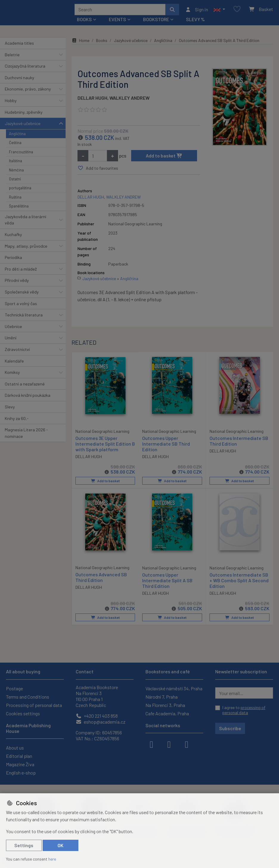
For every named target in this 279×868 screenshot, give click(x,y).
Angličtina (17, 136)
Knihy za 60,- (17, 420)
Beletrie (12, 57)
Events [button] (117, 21)
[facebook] (151, 744)
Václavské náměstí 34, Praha (174, 688)
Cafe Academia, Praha (167, 713)
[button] (219, 10)
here (52, 859)
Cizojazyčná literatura (25, 68)
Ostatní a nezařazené (25, 386)
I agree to (244, 710)
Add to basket (164, 158)
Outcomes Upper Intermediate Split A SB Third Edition (167, 582)
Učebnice (13, 328)
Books (102, 42)
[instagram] (169, 744)
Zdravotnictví (17, 351)
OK (61, 845)
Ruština (15, 199)
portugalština (20, 190)
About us (15, 748)
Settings (24, 845)
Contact (85, 672)
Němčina (16, 172)
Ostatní (15, 181)
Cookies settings (23, 713)
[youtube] (187, 744)
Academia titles (19, 45)
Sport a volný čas (21, 306)
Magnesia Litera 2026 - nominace (26, 435)
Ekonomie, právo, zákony (28, 91)
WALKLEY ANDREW (130, 100)
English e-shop (21, 773)
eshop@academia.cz (101, 722)
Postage (14, 688)
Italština (15, 163)
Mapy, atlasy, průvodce (26, 248)
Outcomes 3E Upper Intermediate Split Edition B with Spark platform (103, 445)
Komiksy (12, 374)
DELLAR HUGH (92, 100)
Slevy (10, 409)
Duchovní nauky (20, 80)
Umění (11, 340)
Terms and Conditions (28, 697)
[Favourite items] (237, 11)
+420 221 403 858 (97, 716)
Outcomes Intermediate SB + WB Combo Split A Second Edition (239, 582)
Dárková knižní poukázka (28, 397)
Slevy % (195, 21)
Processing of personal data (34, 705)
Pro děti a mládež (21, 271)
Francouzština (21, 154)
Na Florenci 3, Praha (165, 705)
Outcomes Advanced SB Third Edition (101, 579)
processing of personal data (244, 710)
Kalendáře (14, 363)
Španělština (19, 208)
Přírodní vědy (17, 282)
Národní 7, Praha (162, 697)
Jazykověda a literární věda (25, 222)
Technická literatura (24, 317)
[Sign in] (197, 10)
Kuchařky (13, 236)
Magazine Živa (20, 764)
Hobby (11, 103)
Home (80, 42)
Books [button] (84, 21)
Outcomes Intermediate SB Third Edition (239, 443)
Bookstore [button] (156, 21)
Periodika (13, 259)
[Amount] (98, 158)
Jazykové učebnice (23, 125)
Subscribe (230, 728)
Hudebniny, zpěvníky (24, 114)
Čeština (15, 145)
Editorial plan (19, 756)
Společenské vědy (22, 294)
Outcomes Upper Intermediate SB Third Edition (166, 446)
